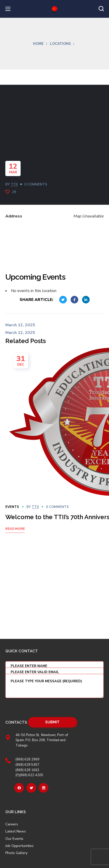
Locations (60, 44)
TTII (14, 184)
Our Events (14, 839)
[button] (101, 9)
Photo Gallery (16, 853)
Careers (12, 824)
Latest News (16, 831)
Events (12, 507)
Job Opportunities (19, 846)
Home (38, 44)
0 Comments (36, 184)
